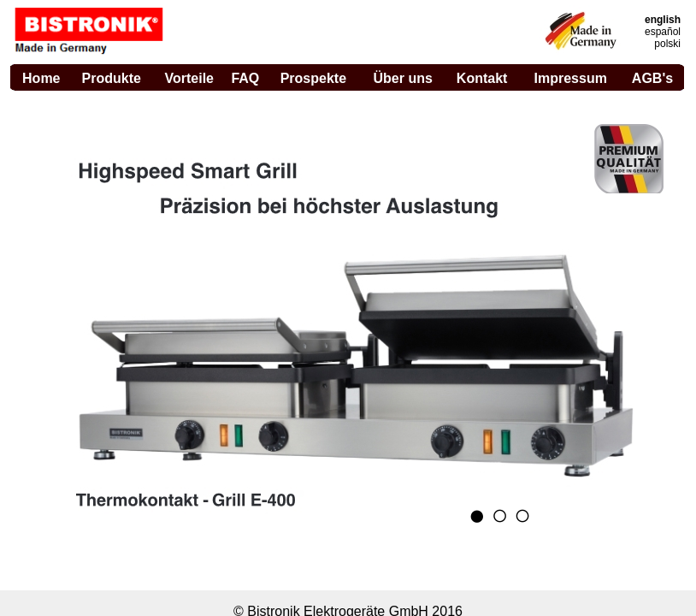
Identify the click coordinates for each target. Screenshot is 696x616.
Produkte (112, 78)
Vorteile (189, 78)
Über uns (403, 78)
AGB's (652, 78)
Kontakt (482, 78)
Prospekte (313, 78)
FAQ (245, 78)
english (663, 20)
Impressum (571, 78)
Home (41, 78)
